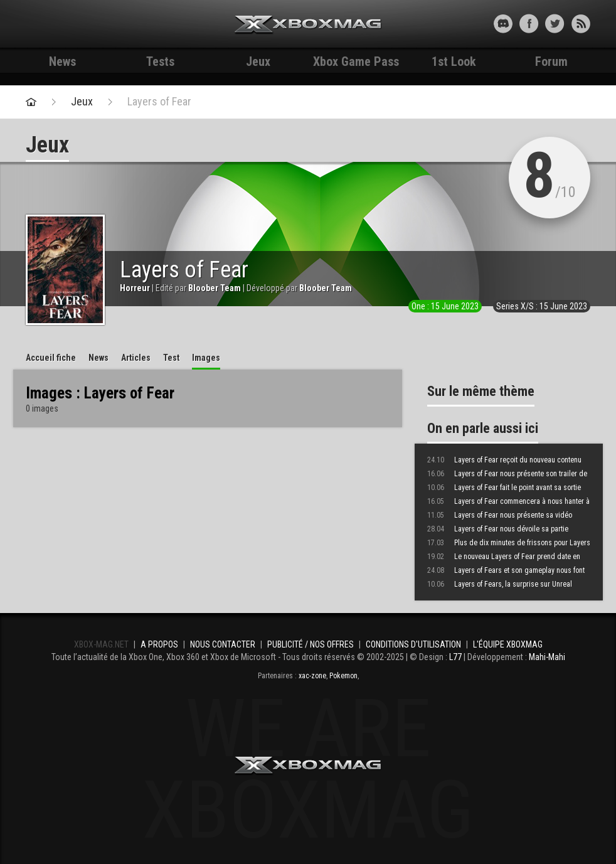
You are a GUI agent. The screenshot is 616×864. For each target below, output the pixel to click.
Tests (160, 61)
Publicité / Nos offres (311, 644)
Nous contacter (223, 644)
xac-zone (312, 676)
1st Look (454, 61)
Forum (551, 61)
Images (206, 358)
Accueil (51, 358)
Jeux (258, 61)
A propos (159, 644)
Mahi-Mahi (547, 657)
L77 (455, 657)
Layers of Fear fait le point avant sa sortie (504, 488)
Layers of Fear (159, 102)
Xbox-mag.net (308, 25)
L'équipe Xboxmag (508, 644)
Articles (136, 358)
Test (171, 358)
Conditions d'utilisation (413, 644)
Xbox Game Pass (356, 61)
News (62, 61)
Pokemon (343, 676)
